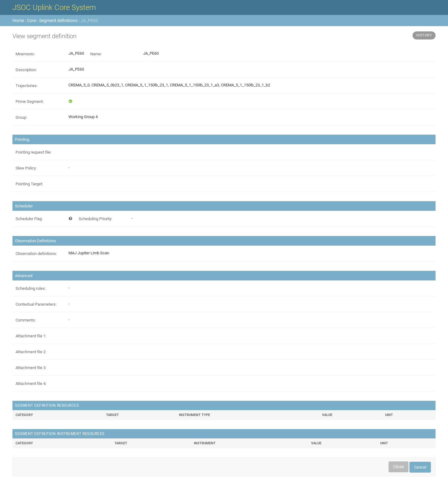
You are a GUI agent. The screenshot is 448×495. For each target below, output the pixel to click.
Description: (26, 70)
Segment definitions (58, 21)
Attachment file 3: (31, 368)
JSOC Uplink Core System (54, 7)
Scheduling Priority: (96, 219)
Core (32, 21)
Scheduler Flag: (29, 219)
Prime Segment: (30, 102)
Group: (21, 117)
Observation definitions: (36, 254)
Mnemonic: (25, 54)
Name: (96, 54)
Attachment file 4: (31, 384)
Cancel (420, 467)
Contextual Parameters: (36, 304)
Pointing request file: (33, 152)
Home (18, 21)
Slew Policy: (26, 168)
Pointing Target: (29, 184)
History (424, 35)
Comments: (26, 320)
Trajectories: (27, 86)
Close (399, 467)
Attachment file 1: (31, 336)
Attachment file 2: (31, 352)
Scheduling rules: (31, 288)
